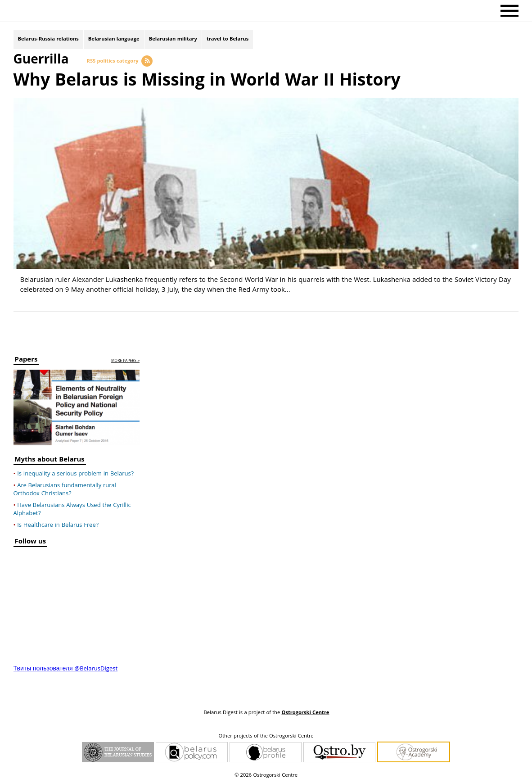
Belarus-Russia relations (48, 39)
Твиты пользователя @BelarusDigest (66, 669)
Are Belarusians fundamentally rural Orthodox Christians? (65, 490)
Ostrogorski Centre (305, 713)
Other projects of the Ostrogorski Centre (266, 737)
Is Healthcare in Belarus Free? (58, 525)
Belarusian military (173, 39)
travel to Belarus (228, 39)
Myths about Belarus (50, 461)
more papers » (125, 361)
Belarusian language (114, 39)
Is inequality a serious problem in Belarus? (75, 474)
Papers (26, 361)
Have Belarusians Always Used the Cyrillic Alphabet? (72, 510)
